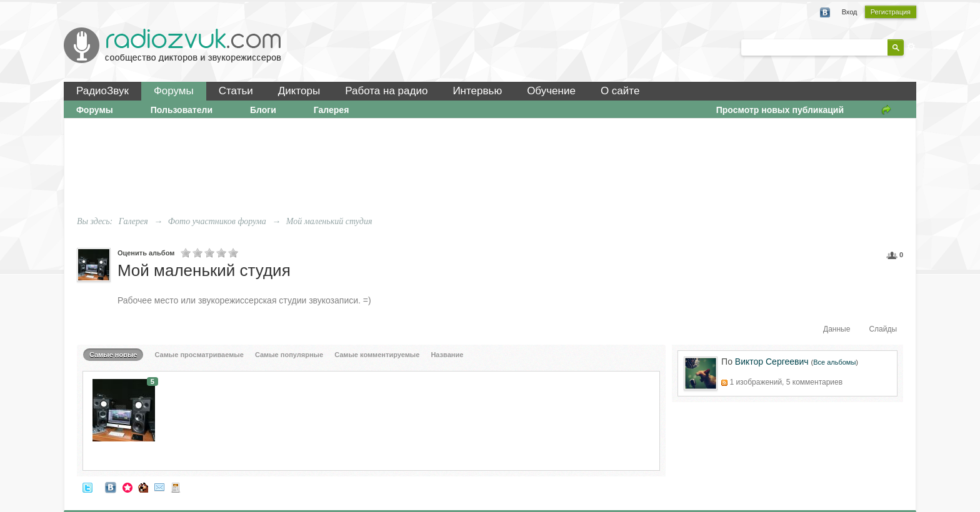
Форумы (174, 91)
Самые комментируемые (377, 355)
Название (447, 355)
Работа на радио (386, 91)
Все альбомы (834, 362)
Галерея (332, 110)
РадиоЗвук (102, 91)
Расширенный (911, 47)
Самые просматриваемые (199, 355)
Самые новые (113, 355)
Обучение (551, 91)
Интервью (477, 91)
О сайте (620, 91)
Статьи (236, 91)
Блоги (263, 110)
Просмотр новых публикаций (780, 110)
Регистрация (891, 12)
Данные (837, 329)
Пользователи (182, 110)
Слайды (883, 329)
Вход (850, 12)
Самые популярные (289, 355)
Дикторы (299, 91)
